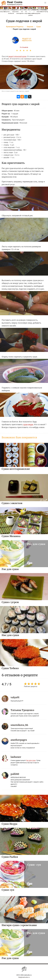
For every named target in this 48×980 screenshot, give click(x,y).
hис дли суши (31, 760)
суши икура (28, 424)
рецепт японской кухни (17, 56)
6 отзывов (24, 47)
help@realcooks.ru (24, 977)
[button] (45, 3)
